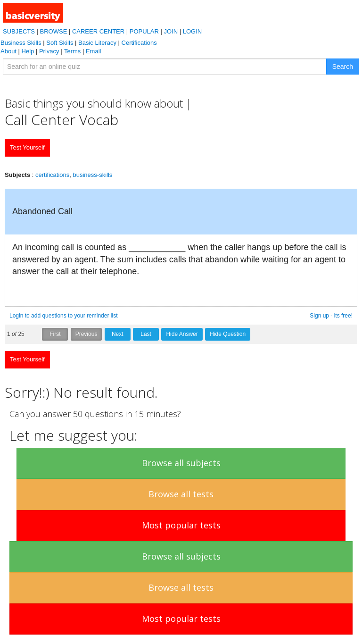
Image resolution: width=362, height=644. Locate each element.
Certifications (139, 43)
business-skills (93, 175)
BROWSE (54, 31)
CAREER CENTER (98, 31)
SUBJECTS (19, 31)
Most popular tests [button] (181, 525)
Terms (72, 51)
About (8, 51)
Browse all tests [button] (181, 494)
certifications (52, 175)
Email (94, 51)
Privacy (49, 51)
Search (343, 67)
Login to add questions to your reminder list (63, 316)
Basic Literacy (97, 43)
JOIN (171, 31)
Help (28, 51)
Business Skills (21, 43)
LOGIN (192, 31)
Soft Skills (60, 43)
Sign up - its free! (331, 316)
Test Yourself (27, 147)
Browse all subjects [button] (181, 463)
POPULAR (144, 31)
